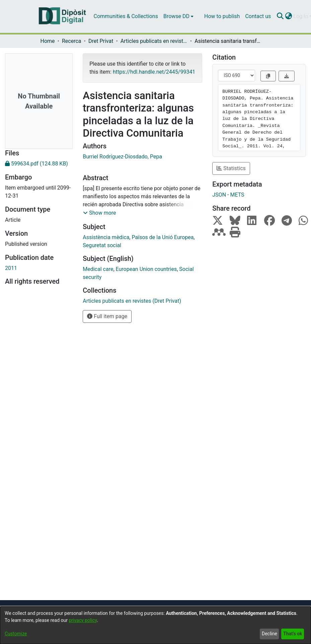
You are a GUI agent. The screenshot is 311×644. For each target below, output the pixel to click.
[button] (99, 213)
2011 (11, 268)
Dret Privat (101, 41)
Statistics (231, 168)
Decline (269, 634)
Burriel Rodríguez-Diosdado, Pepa (122, 157)
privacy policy (83, 620)
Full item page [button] (107, 316)
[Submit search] (280, 16)
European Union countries (146, 269)
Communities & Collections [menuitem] (126, 16)
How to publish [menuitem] (222, 16)
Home (48, 41)
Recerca (72, 41)
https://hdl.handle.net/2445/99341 (154, 72)
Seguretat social (102, 245)
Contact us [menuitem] (258, 16)
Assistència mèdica (106, 237)
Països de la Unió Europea (163, 237)
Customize (16, 634)
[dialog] (155, 625)
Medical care (98, 269)
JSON (219, 195)
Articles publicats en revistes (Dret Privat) (154, 41)
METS (237, 195)
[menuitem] (178, 16)
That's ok (293, 634)
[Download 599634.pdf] (39, 164)
